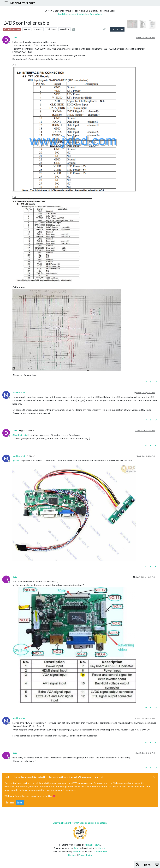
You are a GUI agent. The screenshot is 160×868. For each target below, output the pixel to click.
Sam (76, 848)
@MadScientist (26, 431)
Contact (72, 855)
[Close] (154, 777)
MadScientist (19, 393)
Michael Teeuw (92, 845)
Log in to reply (117, 29)
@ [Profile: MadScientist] (20, 435)
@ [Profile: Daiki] (16, 461)
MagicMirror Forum (23, 3)
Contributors (101, 851)
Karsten (102, 848)
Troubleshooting (12, 29)
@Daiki (30, 456)
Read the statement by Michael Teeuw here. (80, 14)
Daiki (15, 37)
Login (20, 802)
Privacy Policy (85, 855)
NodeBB (77, 851)
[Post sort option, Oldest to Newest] (104, 29)
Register (10, 802)
